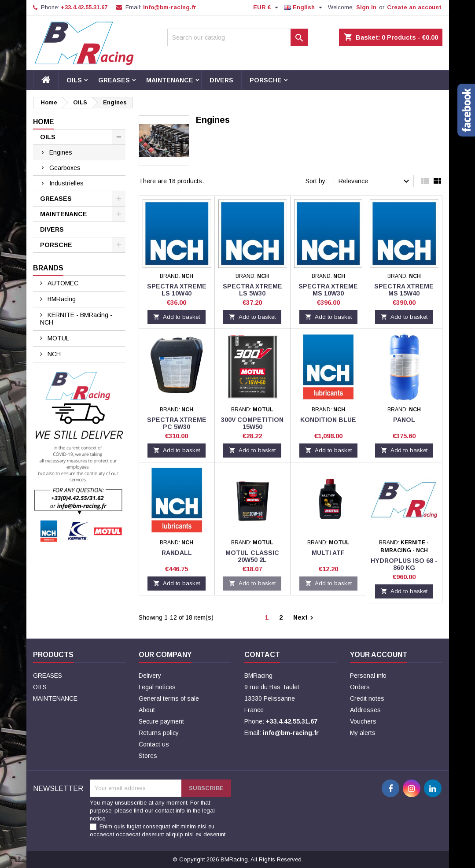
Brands (48, 268)
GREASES (114, 80)
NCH (53, 354)
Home (44, 122)
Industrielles (66, 183)
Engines (61, 152)
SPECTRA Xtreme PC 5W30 (177, 423)
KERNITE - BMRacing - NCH (76, 319)
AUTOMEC (62, 283)
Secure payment (161, 721)
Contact (262, 655)
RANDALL (177, 553)
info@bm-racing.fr (170, 7)
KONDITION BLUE (328, 420)
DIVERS (221, 80)
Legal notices (157, 687)
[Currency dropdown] (267, 7)
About (147, 710)
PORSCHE (266, 80)
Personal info (368, 676)
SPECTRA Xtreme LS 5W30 (252, 290)
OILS (74, 80)
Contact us (154, 744)
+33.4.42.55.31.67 (84, 7)
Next (304, 618)
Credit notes (367, 698)
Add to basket (177, 317)
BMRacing (61, 299)
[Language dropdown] (304, 7)
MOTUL (57, 338)
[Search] (238, 37)
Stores (148, 756)
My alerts (363, 733)
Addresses (365, 710)
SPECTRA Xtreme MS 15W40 (404, 290)
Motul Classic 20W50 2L (252, 556)
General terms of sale (169, 698)
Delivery (150, 676)
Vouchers (363, 721)
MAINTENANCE (170, 80)
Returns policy (159, 733)
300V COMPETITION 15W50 (252, 423)
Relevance (375, 181)
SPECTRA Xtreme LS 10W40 (177, 290)
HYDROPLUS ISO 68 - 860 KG (404, 564)
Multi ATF (328, 553)
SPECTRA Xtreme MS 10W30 (328, 290)
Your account (379, 655)
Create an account (414, 7)
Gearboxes (65, 168)
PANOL (404, 420)
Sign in (366, 7)
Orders (360, 687)
